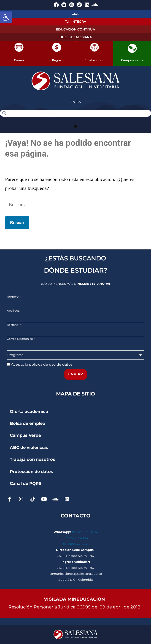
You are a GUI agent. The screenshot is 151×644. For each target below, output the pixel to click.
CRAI (75, 14)
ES (78, 102)
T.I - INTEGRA (76, 22)
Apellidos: (14, 311)
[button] (6, 17)
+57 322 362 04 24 (85, 532)
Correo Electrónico (20, 339)
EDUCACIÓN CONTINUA (75, 29)
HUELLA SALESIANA (76, 37)
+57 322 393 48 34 (75, 538)
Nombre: (13, 297)
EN (73, 102)
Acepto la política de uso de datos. (42, 364)
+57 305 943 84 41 (75, 544)
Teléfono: (13, 325)
